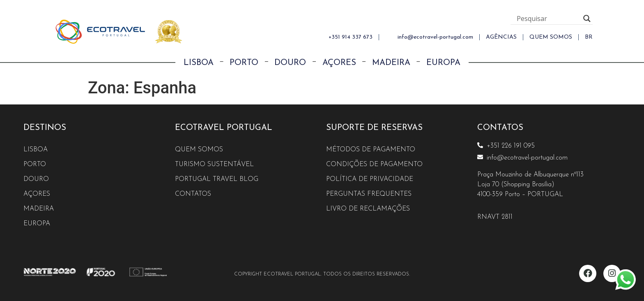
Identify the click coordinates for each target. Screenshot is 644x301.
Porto (244, 63)
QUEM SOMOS (551, 37)
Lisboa (199, 63)
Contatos (193, 194)
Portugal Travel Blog (217, 179)
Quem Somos (199, 150)
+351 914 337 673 (351, 37)
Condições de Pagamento (375, 164)
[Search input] (548, 19)
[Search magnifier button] (587, 19)
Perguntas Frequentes (370, 194)
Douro (290, 63)
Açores (339, 63)
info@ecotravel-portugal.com (435, 37)
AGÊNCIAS (501, 37)
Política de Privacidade (370, 179)
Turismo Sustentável (215, 164)
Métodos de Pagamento (371, 150)
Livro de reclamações (369, 209)
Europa (443, 63)
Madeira (391, 63)
